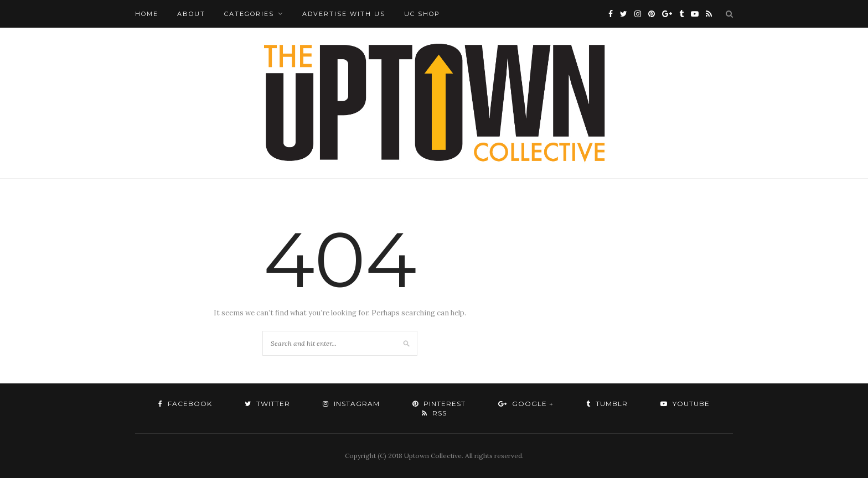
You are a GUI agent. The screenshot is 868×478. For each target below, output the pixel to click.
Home (147, 14)
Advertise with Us (344, 14)
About (191, 14)
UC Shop (422, 14)
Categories (249, 14)
